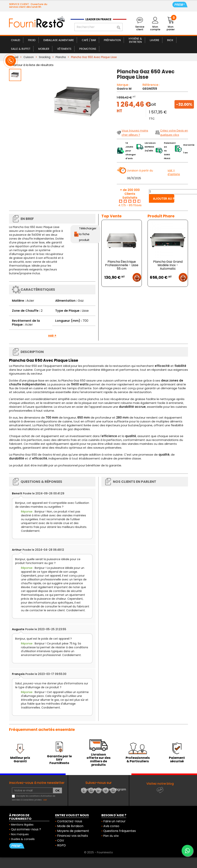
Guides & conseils (23, 839)
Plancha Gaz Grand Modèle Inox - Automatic (168, 265)
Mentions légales (22, 825)
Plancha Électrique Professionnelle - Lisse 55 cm (122, 265)
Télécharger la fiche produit (88, 234)
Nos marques (20, 834)
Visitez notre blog (160, 784)
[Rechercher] (98, 27)
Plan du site (111, 836)
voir (45, 800)
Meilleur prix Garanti (20, 759)
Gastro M (124, 89)
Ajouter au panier (164, 199)
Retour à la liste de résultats (33, 65)
